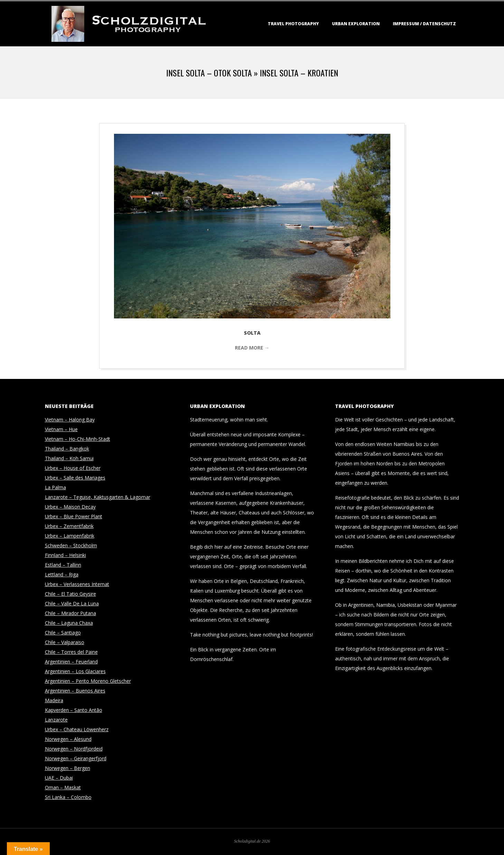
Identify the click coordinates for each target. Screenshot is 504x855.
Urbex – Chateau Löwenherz (77, 729)
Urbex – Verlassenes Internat (77, 584)
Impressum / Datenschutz (424, 24)
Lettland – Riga (62, 574)
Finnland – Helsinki (65, 555)
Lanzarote (56, 720)
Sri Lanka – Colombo (68, 797)
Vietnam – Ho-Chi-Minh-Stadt (78, 439)
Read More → (252, 348)
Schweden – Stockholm (71, 545)
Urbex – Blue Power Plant (74, 516)
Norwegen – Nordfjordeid (74, 749)
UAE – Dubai (59, 778)
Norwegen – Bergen (68, 768)
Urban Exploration (356, 24)
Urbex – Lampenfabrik (70, 536)
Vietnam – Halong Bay (70, 420)
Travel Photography (293, 24)
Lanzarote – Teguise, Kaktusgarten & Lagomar (98, 497)
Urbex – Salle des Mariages (75, 478)
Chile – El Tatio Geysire (70, 594)
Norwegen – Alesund (68, 739)
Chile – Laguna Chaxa (69, 623)
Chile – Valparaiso (65, 642)
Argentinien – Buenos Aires (75, 691)
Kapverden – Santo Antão (74, 710)
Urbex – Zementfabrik (69, 526)
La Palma (55, 487)
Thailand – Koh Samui (69, 458)
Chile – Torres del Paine (71, 652)
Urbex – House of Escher (73, 468)
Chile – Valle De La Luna (72, 603)
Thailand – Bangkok (67, 449)
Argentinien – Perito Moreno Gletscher (88, 681)
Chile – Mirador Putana (70, 613)
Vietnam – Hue (61, 429)
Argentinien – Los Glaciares (75, 671)
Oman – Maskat (63, 787)
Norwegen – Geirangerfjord (76, 758)
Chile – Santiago (63, 633)
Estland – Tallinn (63, 565)
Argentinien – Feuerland (71, 662)
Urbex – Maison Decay (70, 507)
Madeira (54, 700)
